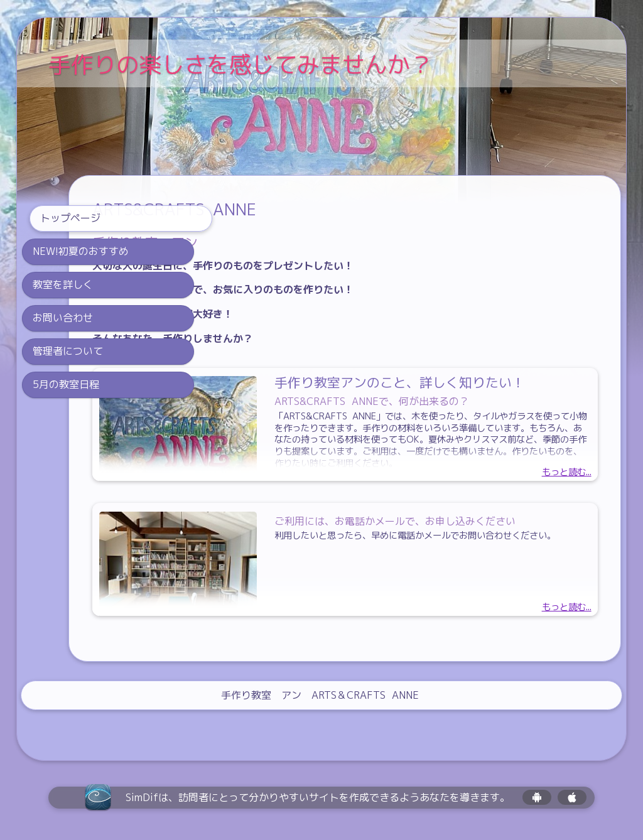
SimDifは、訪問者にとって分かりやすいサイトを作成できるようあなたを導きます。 (318, 798)
